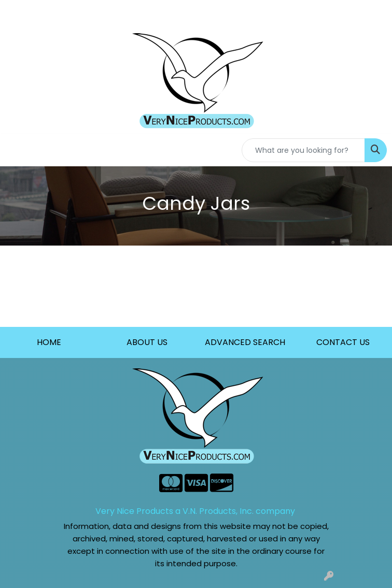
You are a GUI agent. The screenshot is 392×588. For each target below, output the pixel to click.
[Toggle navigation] (16, 150)
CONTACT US (343, 342)
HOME (49, 342)
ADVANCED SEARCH (245, 342)
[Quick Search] (303, 150)
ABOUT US (147, 342)
